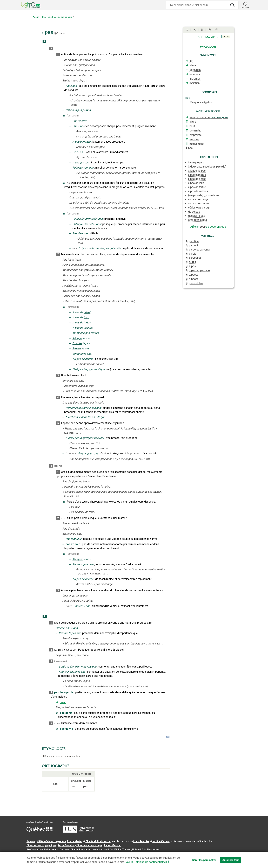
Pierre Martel (75, 841)
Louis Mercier (141, 841)
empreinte (196, 135)
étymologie (208, 47)
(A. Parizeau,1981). (98, 574)
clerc (84, 121)
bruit (192, 126)
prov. (75, 248)
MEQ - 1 (226, 37)
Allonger (77, 338)
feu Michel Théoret (120, 850)
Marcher (71, 417)
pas (188, 98)
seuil (63, 702)
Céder (59, 628)
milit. (63, 518)
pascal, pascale (199, 270)
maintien (195, 83)
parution (194, 241)
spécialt (58, 466)
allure (193, 65)
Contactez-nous (78, 855)
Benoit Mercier (112, 845)
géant (87, 312)
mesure (194, 139)
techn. (57, 723)
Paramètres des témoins (132, 855)
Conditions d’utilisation (102, 855)
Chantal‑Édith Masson (98, 841)
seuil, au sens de (209, 117)
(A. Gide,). (143, 459)
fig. (141, 86)
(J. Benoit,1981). (72, 433)
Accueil (36, 17)
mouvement (197, 144)
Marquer (78, 559)
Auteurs (31, 841)
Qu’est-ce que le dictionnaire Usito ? (47, 855)
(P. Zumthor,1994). (127, 301)
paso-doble (196, 283)
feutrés (95, 333)
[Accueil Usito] (27, 5)
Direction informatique (89, 845)
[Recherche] (197, 5)
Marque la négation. (201, 102)
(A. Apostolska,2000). (138, 686)
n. (61, 33)
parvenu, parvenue (200, 250)
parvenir (194, 245)
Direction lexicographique (41, 845)
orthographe (208, 37)
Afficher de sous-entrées (208, 227)
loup (86, 317)
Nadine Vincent (161, 841)
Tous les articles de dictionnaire (57, 17)
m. (64, 33)
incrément (195, 79)
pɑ (57, 33)
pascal (194, 275)
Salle (69, 110)
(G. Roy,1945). (147, 391)
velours (88, 328)
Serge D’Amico (66, 845)
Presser (77, 348)
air (191, 61)
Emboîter (78, 354)
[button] (245, 5)
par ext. (69, 606)
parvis (193, 254)
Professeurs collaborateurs (42, 850)
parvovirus (195, 258)
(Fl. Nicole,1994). (154, 644)
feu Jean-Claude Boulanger (75, 850)
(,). (156, 208)
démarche (195, 70)
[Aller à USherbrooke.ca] (79, 832)
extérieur (195, 74)
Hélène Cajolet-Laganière (51, 841)
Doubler (77, 343)
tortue (87, 322)
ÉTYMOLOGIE (54, 749)
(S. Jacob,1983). (72, 496)
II (45, 617)
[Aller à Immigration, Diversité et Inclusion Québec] (39, 831)
